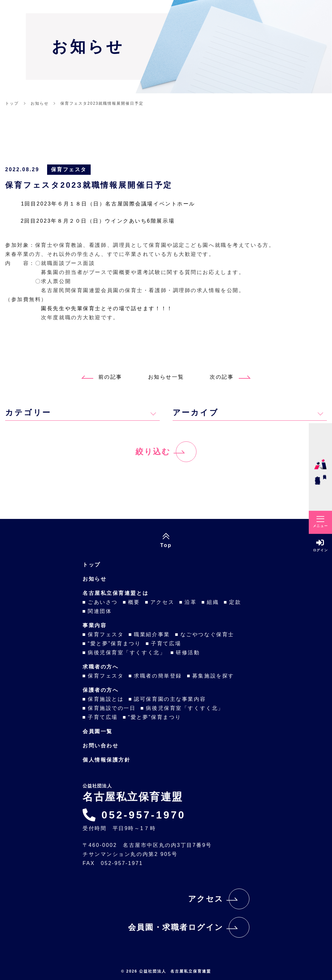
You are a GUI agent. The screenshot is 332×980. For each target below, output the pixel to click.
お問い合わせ (101, 746)
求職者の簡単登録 (158, 676)
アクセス (162, 602)
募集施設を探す (213, 676)
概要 (134, 602)
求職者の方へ (101, 667)
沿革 (191, 602)
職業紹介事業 (152, 634)
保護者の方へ (101, 690)
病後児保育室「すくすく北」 (127, 653)
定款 (235, 602)
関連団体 (100, 611)
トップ (92, 565)
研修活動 (188, 653)
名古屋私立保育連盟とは (116, 593)
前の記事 (102, 377)
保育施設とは (106, 699)
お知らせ (95, 579)
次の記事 (230, 377)
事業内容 (95, 625)
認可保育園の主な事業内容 (170, 699)
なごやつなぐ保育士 (207, 634)
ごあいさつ (103, 602)
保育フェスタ (69, 169)
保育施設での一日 (112, 708)
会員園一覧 (98, 731)
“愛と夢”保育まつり (114, 643)
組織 (213, 602)
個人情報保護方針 (106, 760)
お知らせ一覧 (166, 377)
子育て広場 (166, 643)
